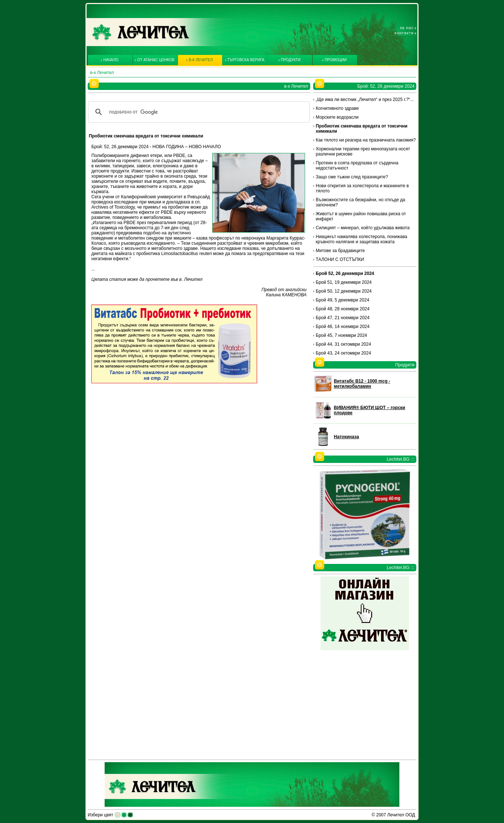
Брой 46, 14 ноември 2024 (343, 327)
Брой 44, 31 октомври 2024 (343, 344)
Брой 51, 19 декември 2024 (344, 282)
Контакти (404, 33)
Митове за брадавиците (340, 251)
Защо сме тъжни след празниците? (352, 177)
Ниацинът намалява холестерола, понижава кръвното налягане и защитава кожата (361, 239)
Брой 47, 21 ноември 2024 (343, 318)
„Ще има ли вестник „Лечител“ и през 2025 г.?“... (365, 100)
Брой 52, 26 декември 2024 (345, 273)
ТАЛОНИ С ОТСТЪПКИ (340, 259)
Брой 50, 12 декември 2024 (344, 291)
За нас (407, 28)
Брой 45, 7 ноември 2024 (341, 335)
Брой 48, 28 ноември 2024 (343, 309)
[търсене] (198, 112)
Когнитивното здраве (337, 108)
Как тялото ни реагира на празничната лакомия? (366, 140)
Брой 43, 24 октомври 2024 (343, 353)
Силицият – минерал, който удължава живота (363, 228)
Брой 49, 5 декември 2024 (342, 300)
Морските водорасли (337, 117)
